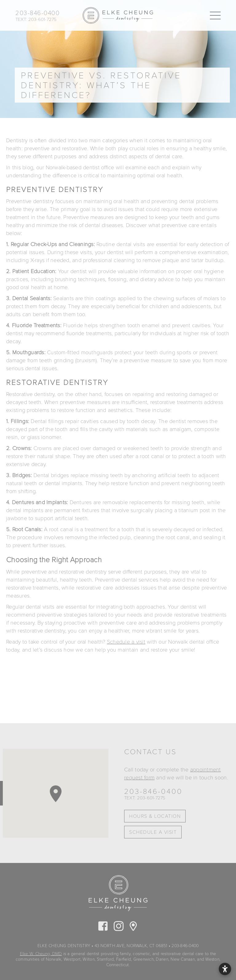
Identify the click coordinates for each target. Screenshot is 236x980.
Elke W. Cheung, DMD (41, 954)
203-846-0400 (153, 792)
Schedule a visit (126, 642)
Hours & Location (155, 816)
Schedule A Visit (153, 832)
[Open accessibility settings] (225, 969)
